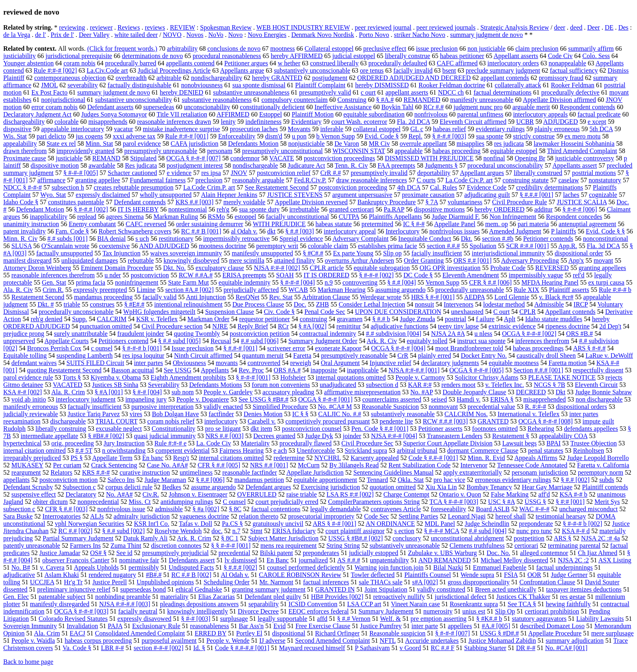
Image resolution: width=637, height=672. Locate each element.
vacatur (123, 129)
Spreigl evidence (301, 239)
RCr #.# (434, 107)
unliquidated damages (90, 260)
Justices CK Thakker (523, 597)
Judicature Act (306, 165)
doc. (217, 531)
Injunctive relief (391, 363)
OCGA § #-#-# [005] (477, 370)
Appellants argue (242, 70)
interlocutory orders (513, 63)
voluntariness (465, 202)
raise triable (302, 494)
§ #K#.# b (489, 619)
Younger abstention (28, 63)
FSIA (511, 575)
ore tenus (372, 70)
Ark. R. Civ (382, 341)
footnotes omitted (495, 429)
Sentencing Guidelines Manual (393, 472)
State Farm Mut (188, 282)
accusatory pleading (288, 392)
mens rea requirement (289, 546)
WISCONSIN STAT (359, 151)
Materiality (255, 443)
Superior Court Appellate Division (448, 443)
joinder (352, 436)
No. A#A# (119, 494)
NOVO (172, 35)
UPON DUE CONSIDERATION (398, 312)
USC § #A (501, 502)
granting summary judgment (269, 589)
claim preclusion (537, 49)
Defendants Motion (253, 144)
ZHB (323, 304)
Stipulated (143, 158)
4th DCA (408, 187)
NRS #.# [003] (225, 436)
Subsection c (79, 487)
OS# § (98, 553)
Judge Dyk (319, 436)
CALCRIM (112, 319)
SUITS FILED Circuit (95, 363)
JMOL (49, 85)
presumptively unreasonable (161, 151)
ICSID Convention (313, 604)
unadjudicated (338, 385)
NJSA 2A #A (448, 334)
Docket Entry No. (484, 355)
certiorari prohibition (552, 611)
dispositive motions (439, 209)
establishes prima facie (388, 246)
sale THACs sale (380, 582)
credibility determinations (549, 187)
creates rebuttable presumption (134, 187)
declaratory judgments (450, 363)
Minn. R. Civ (20, 239)
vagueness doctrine (204, 516)
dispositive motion (55, 165)
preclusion (209, 180)
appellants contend (191, 63)
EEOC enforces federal (318, 611)
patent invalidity (24, 231)
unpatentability (390, 560)
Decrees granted (274, 436)
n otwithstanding (124, 451)
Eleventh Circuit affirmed (473, 122)
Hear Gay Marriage (547, 487)
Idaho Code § (21, 202)
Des (623, 27)
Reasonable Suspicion (390, 407)
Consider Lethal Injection (372, 304)
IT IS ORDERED (326, 275)
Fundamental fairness (158, 180)
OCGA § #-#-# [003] (81, 611)
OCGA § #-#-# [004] (399, 348)
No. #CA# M (335, 407)
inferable (332, 129)
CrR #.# (330, 173)
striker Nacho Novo (420, 35)
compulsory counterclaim (294, 100)
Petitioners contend (123, 341)
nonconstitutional (606, 239)
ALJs (97, 516)
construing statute (525, 180)
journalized (313, 560)
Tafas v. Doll (195, 524)
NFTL (388, 641)
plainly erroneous (557, 129)
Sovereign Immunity (30, 626)
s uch (142, 239)
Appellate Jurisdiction (315, 472)
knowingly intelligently (197, 611)
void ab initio (29, 399)
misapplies (470, 144)
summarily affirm (591, 49)
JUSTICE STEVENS (295, 195)
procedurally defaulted (398, 63)
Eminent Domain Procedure (117, 268)
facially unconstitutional (298, 217)
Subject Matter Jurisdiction (283, 538)
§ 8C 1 (230, 538)
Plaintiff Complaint (321, 85)
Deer (594, 27)
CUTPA (349, 217)
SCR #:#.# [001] (528, 246)
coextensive (115, 246)
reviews (155, 27)
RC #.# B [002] (192, 575)
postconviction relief (284, 173)
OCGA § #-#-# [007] (193, 158)
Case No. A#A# (168, 465)
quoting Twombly (197, 334)
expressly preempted (100, 290)
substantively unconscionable (312, 70)
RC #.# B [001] (201, 231)
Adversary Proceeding (530, 260)
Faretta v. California (603, 465)
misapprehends (108, 122)
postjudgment (330, 78)
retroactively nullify (399, 597)
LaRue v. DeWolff (609, 355)
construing (314, 319)
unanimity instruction (31, 224)
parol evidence (142, 144)
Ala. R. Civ (18, 290)
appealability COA (563, 436)
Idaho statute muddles (554, 319)
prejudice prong (24, 334)
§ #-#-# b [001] (142, 348)
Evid (279, 626)
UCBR (525, 122)
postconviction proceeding (353, 187)
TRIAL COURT (116, 421)
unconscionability (207, 107)
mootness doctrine (223, 246)
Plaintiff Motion (313, 114)
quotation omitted (393, 487)
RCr (283, 326)
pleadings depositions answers (199, 604)
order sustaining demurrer (209, 224)
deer (560, 27)
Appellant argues (482, 173)
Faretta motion (568, 363)
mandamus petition (259, 480)
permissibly (144, 567)
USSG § (535, 502)
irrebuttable (304, 209)
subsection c (19, 509)
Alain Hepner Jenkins (229, 195)
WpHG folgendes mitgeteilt (159, 312)
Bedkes (172, 487)
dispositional (289, 633)
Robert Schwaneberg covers (135, 231)
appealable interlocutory (73, 129)
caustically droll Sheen (546, 355)
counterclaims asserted (392, 399)
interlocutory (221, 421)
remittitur (349, 326)
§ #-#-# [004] (298, 282)
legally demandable (336, 509)
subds (607, 480)
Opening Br (530, 158)
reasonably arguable (258, 180)
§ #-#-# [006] (580, 209)
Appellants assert (575, 165)
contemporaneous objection (70, 78)
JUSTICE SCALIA (582, 202)
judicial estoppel (354, 56)
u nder (113, 275)
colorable (67, 122)
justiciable (69, 158)
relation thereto (259, 516)
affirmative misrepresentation (363, 392)
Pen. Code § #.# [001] (380, 429)
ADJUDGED (560, 122)
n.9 (329, 282)
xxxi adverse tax (134, 136)
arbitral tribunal (417, 451)
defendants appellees (591, 429)
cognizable (603, 195)
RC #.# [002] (76, 531)
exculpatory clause (220, 268)
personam (220, 151)
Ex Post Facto (49, 92)
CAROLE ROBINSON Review (300, 575)
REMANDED (422, 100)
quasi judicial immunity (165, 436)
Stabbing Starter (485, 648)
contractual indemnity (328, 334)
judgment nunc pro (478, 107)
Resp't (181, 458)
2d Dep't (610, 326)
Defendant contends (140, 202)
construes (102, 304)
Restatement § (510, 436)
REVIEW (182, 27)
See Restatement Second (277, 187)
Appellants (215, 370)
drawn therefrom (25, 151)
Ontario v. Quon (460, 494)
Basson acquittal (133, 370)
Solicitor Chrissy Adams (486, 377)
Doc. (300, 304)
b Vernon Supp (336, 136)
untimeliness (196, 472)
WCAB (298, 290)
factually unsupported (64, 253)
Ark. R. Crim (194, 538)
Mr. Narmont (276, 582)
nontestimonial (187, 209)
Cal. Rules (444, 187)
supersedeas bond (143, 589)
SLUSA (22, 246)
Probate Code (508, 268)
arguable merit (531, 107)
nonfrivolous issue (121, 509)
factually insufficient (95, 407)
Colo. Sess (596, 56)
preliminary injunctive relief (74, 589)
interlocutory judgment (86, 399)
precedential (234, 553)
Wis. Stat (15, 136)
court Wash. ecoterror (359, 122)
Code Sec (376, 516)
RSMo (217, 217)
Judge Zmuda (417, 319)
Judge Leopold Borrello (598, 458)
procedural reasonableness (227, 56)
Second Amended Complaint (333, 641)
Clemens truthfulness (477, 546)
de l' (40, 35)
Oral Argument (340, 363)
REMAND (106, 158)
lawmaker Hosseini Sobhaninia (574, 144)
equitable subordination (374, 114)
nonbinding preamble (123, 597)
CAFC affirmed (457, 63)
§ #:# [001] (570, 502)
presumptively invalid (379, 173)
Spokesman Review (226, 27)
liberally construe (407, 56)
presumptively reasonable (354, 355)
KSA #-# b (573, 494)
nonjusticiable (306, 144)
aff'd (544, 494)
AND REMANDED (445, 560)
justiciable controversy (584, 158)
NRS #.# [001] (269, 465)
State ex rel (61, 144)
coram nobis (79, 63)
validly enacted (223, 407)
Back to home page (28, 662)
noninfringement (137, 282)
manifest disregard (27, 260)
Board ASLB (493, 509)
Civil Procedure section (172, 326)
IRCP (581, 304)
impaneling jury (146, 399)
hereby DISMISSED (382, 85)
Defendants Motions (216, 385)
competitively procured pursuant (328, 421)
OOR (534, 575)
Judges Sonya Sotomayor (114, 114)
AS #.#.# (349, 560)
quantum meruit (263, 355)
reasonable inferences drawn (174, 122)
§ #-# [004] (147, 392)
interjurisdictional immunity (508, 253)
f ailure (485, 319)
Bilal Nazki (448, 567)
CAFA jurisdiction (195, 144)
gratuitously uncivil (278, 524)
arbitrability (182, 49)
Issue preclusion (193, 348)
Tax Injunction (121, 253)
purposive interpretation (162, 407)
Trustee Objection (594, 443)
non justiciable (487, 49)
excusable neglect (119, 429)
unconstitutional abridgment (467, 538)
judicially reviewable (31, 414)
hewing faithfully (568, 604)
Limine (146, 290)
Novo (236, 35)
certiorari (526, 546)
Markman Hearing (342, 290)
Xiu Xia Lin (441, 487)
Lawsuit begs (519, 443)
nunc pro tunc (534, 531)
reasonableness (210, 626)
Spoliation (483, 246)
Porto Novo (374, 35)
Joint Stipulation (386, 589)
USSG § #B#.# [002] (355, 538)
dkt (271, 231)
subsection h (68, 187)
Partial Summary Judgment (78, 538)
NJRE (220, 326)
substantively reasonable (403, 414)
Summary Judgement (386, 611)
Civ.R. (151, 494)
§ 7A (432, 202)
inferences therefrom (542, 341)
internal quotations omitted (351, 377)
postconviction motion (69, 480)
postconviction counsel (312, 429)
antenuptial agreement (587, 224)
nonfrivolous (431, 114)
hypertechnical (22, 443)
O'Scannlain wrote (65, 246)
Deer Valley (94, 35)
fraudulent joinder (141, 334)
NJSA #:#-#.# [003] (125, 604)
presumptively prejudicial (175, 553)
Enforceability (237, 136)
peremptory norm (601, 472)
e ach (280, 451)
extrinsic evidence (512, 326)
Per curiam (67, 465)
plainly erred (434, 355)
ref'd (579, 275)
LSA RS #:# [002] (350, 494)
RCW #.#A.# (196, 275)
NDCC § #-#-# (23, 187)
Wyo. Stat (53, 195)
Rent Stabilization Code (419, 465)
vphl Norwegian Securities (90, 524)
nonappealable (567, 63)
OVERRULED (257, 494)
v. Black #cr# (556, 297)
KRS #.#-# (96, 472)
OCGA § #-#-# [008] (546, 421)
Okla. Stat (411, 480)
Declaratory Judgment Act (37, 114)
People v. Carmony (420, 377)
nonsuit (424, 304)
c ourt (368, 92)
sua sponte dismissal (259, 85)
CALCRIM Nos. (466, 414)
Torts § (72, 377)
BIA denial (112, 239)
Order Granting (424, 260)
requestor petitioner (265, 319)
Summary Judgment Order (323, 341)
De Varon (347, 144)
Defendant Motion (40, 209)
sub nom (183, 392)
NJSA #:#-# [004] (394, 436)
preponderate (536, 524)
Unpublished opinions (165, 582)
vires (136, 414)
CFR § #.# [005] (219, 465)
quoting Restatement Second (64, 370)
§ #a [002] (206, 509)
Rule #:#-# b (615, 290)
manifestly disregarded (60, 604)
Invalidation (82, 626)
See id (124, 553)
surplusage (234, 619)
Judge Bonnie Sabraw (604, 392)
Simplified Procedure (280, 407)
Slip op (392, 253)
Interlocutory (403, 231)
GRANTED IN (335, 589)
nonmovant (443, 407)
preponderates (321, 553)
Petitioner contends (548, 239)
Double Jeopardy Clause (474, 392)
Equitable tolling (25, 355)
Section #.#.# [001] (538, 370)
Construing (352, 100)
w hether (289, 63)
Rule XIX (527, 290)
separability (263, 604)
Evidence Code (486, 187)
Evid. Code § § (605, 231)
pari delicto (51, 136)
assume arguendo (213, 487)
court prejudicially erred (287, 502)
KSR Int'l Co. (152, 524)
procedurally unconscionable (76, 312)
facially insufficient (437, 253)
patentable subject (62, 597)
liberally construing (61, 429)
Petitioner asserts (440, 429)
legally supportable (282, 619)
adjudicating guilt (487, 195)
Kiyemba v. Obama (116, 377)
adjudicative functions (399, 326)
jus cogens (89, 136)
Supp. (80, 319)
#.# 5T (84, 451)
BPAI (554, 443)
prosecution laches (254, 129)
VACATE (282, 158)
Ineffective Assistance (343, 107)
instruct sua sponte (481, 341)
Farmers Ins (85, 546)
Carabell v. (261, 421)
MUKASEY (27, 465)
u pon (299, 136)
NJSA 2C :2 (573, 560)
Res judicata (141, 165)
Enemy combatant (92, 224)
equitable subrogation (381, 268)
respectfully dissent (598, 370)
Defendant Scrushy (28, 487)
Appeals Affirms (536, 458)
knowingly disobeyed (192, 260)
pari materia (533, 224)
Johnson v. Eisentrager (198, 494)
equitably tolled (427, 341)
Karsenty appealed (375, 458)
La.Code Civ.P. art (469, 180)
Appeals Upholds (96, 567)
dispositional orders (581, 407)
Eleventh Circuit (596, 385)
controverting (360, 282)
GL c (417, 129)
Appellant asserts (516, 56)
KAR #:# (420, 385)
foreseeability (448, 509)
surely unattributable (81, 334)
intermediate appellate (50, 436)
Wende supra (478, 575)
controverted (264, 363)
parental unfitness (480, 114)
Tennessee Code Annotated (532, 465)
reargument (26, 472)
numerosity (438, 611)
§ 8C (235, 509)
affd (322, 619)
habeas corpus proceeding (98, 641)
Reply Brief (253, 326)
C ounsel (234, 502)
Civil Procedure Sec (367, 443)
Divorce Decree (258, 611)
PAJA (115, 626)
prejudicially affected (251, 290)
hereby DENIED (181, 92)
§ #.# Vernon (354, 619)
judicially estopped (374, 553)
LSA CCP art (364, 604)
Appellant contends (570, 312)
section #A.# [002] (190, 290)
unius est (474, 611)
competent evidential (182, 451)
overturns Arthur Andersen (359, 260)
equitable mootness (514, 363)
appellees (460, 626)
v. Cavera (52, 567)
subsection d (382, 385)
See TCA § (522, 604)
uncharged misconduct (588, 509)
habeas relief (450, 129)
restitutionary (176, 239)
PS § (77, 458)
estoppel (245, 217)
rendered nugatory (112, 575)
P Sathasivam (372, 648)
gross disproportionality (479, 582)
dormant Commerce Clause (483, 451)
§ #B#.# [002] (106, 436)
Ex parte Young (353, 253)
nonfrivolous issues (455, 231)
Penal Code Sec (325, 312)
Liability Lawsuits (600, 619)
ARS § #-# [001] (335, 524)
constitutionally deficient (273, 107)
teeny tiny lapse (458, 326)
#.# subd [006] (260, 341)
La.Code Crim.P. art (209, 187)
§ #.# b (381, 319)
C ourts (426, 180)
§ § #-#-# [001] (231, 546)
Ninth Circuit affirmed (203, 355)
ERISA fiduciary (294, 531)
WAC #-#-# (534, 509)
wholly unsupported (166, 195)
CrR (403, 355)
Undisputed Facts (191, 567)
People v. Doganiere (203, 399)
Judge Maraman (166, 480)
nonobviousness (202, 85)
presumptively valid (325, 92)
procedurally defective (570, 92)
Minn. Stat (100, 144)
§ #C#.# (313, 253)
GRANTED (493, 421)
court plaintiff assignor (355, 531)
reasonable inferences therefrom (53, 275)
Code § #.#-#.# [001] (242, 648)
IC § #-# (414, 224)
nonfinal (494, 158)
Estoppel (271, 114)
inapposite (324, 370)
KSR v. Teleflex (157, 319)
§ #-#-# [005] (81, 173)
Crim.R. (53, 290)
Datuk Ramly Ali (145, 538)
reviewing (72, 27)
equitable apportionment (325, 480)
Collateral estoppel (329, 49)
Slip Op (505, 611)
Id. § (199, 648)
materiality (174, 597)
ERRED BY (210, 633)
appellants (16, 480)
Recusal (221, 341)
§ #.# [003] (300, 231)
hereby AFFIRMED (297, 56)
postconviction (150, 275)
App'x (576, 260)
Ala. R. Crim (68, 392)
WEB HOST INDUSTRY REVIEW (303, 27)
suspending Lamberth (84, 355)
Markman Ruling (176, 217)
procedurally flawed (305, 443)
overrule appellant (423, 144)
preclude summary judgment (503, 70)
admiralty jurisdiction (142, 516)
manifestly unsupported (263, 253)
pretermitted (377, 224)
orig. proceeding (73, 443)
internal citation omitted (35, 451)
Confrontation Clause (547, 582)
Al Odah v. (235, 575)
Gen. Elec (16, 597)
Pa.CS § (232, 524)
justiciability (19, 56)
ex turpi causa (606, 282)
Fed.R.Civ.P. (310, 180)
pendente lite (396, 421)
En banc (153, 458)
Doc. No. (498, 553)
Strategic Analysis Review (515, 27)
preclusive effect (385, 49)
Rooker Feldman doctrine (452, 85)
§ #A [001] (109, 392)
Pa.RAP (394, 209)
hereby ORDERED (499, 209)
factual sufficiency (574, 70)
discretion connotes (176, 546)
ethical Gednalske (199, 589)
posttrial (455, 319)
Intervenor (474, 465)
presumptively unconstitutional (283, 151)
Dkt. (467, 239)
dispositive (17, 129)
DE (609, 27)
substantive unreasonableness (251, 92)
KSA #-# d (576, 531)
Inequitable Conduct (425, 239)
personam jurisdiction (540, 472)
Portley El (249, 633)
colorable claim (328, 246)
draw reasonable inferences (372, 180)
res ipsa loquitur (143, 355)
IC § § (300, 414)
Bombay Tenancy (490, 487)
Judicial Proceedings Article (174, 70)
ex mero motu (582, 136)
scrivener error (286, 348)
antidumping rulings (187, 502)
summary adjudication (575, 641)
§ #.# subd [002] (124, 531)
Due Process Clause (258, 304)
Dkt (561, 392)
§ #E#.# (134, 304)
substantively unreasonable (405, 546)
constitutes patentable (76, 202)
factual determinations (503, 92)
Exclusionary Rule (156, 626)
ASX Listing (615, 560)
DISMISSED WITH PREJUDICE (429, 158)
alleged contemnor (544, 553)
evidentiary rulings (500, 129)
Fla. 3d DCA (603, 246)
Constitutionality (173, 429)
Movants (299, 129)
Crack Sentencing (114, 465)
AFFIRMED (233, 114)
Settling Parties (418, 516)
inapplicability (48, 217)
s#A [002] (425, 582)
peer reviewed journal (383, 27)
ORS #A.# (287, 370)
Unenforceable (316, 451)
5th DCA (601, 129)
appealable (409, 151)
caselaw (569, 180)
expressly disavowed (144, 619)
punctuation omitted (106, 326)
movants (227, 363)
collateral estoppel (377, 129)
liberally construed (538, 173)
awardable (102, 165)
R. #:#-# (535, 407)
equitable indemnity (245, 282)
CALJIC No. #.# (340, 414)
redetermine (289, 458)
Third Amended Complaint (582, 151)
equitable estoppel (514, 151)
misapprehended (545, 399)
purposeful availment (169, 641)
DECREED (531, 392)
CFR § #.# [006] (491, 282)
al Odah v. (244, 231)
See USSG (178, 370)
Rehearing (541, 429)
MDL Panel (440, 524)
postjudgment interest (195, 165)
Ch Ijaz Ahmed (598, 553)
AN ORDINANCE (390, 524)
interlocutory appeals (541, 114)
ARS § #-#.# (589, 348)
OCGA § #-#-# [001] (325, 399)
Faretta (302, 355)
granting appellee (98, 180)
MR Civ (379, 144)
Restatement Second (38, 297)
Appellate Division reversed (311, 202)
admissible (169, 509)
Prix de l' (62, 35)
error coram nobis (54, 107)
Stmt (256, 531)
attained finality (295, 260)
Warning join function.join (389, 567)
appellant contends (505, 78)
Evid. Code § (381, 136)
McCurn (309, 465)
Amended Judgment (515, 231)
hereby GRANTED (277, 78)
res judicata (509, 144)
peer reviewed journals (446, 27)
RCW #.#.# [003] (445, 421)
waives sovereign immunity (186, 253)
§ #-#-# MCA (442, 531)
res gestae (573, 597)
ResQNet (248, 297)
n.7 (236, 531)
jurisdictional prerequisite (79, 56)
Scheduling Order (226, 582)
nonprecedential (98, 502)
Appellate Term (112, 458)
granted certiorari (352, 209)
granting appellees (602, 268)
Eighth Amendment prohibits (188, 377)
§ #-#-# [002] (376, 275)
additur (543, 209)
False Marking (510, 494)
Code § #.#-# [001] (433, 458)
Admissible (549, 304)
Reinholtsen (589, 451)
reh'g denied (47, 319)
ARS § (562, 538)
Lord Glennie (512, 297)
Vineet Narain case (415, 604)
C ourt (501, 312)
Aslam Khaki (62, 575)
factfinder (221, 414)
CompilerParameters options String (374, 502)
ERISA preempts (245, 275)
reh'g (223, 209)
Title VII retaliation (182, 114)
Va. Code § (77, 648)
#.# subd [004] (488, 531)
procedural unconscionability (505, 165)
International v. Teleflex (529, 414)
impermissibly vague (536, 275)
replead (87, 217)
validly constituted (441, 589)
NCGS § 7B (549, 385)
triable (72, 304)
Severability (164, 385)
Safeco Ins (121, 480)
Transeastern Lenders (455, 436)
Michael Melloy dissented (514, 560)
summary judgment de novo (486, 35)
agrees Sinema (125, 217)
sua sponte (490, 136)
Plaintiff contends (605, 487)
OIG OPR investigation (450, 268)
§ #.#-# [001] (240, 348)
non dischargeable (599, 399)
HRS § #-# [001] (433, 297)
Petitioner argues (246, 63)
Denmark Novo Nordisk (323, 35)
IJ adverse (272, 641)
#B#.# (154, 575)
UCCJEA (42, 582)
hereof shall (510, 516)
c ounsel (102, 348)
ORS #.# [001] (472, 260)
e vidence (179, 173)
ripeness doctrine (567, 326)
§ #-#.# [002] (91, 209)
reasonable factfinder (250, 472)
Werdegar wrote (381, 297)
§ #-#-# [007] (452, 633)
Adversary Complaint (360, 239)
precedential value (491, 407)
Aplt (509, 319)
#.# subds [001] (67, 239)
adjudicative (19, 575)
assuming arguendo (401, 290)
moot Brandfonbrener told (469, 348)
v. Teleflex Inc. (504, 385)
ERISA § (502, 399)
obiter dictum (50, 502)
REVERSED (552, 268)
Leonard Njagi (467, 516)
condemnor (245, 158)
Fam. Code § (72, 231)
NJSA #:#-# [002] (277, 268)
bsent (449, 70)
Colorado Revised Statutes (73, 619)
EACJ (78, 633)
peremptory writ (277, 246)
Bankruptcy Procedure (387, 202)
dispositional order (579, 253)
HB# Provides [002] (337, 597)
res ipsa (211, 173)
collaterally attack (518, 85)
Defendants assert (192, 560)
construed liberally (334, 63)
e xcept (597, 122)
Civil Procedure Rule (519, 202)
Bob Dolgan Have (175, 414)
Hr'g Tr (73, 582)
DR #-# (526, 648)
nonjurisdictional (63, 100)
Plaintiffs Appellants (395, 217)
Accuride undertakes (432, 641)
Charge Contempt (406, 494)
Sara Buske (18, 516)
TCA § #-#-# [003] (454, 502)
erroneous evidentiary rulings (513, 480)
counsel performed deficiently (306, 567)
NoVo (216, 35)
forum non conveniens (281, 385)
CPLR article (327, 268)
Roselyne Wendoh (178, 531)
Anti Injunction (206, 297)
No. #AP (421, 392)
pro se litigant (223, 429)
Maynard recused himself (312, 648)
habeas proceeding (456, 151)
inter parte (425, 626)
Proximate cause (25, 158)
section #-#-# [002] (159, 648)
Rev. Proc (251, 370)
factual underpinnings (564, 567)
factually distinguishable (140, 85)
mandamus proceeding (103, 297)
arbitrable (169, 78)
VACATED (68, 385)
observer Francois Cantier (76, 560)
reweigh (301, 363)
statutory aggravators (539, 619)
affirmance (51, 180)
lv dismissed (241, 560)
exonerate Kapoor (338, 348)
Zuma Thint (126, 546)
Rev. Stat (281, 297)
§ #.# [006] (210, 480)
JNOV (239, 173)
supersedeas (158, 107)
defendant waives (34, 363)
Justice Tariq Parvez (94, 414)
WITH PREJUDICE (279, 224)
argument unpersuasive (362, 195)
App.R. (568, 246)
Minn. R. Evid (486, 458)
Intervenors (458, 304)
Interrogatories (61, 516)
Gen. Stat (54, 282)
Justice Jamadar (60, 553)
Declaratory (81, 494)
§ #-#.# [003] (449, 136)
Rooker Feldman (573, 85)
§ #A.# (385, 100)
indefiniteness (263, 122)
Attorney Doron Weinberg (37, 268)
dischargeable (68, 421)
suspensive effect (34, 494)
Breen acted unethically (506, 589)
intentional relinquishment (188, 304)
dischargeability (24, 122)
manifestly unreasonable (482, 100)
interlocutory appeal (350, 231)
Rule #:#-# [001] (187, 136)
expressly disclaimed (103, 195)
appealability (20, 144)
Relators (62, 472)
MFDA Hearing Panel (550, 282)
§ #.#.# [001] (536, 195)
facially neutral (138, 611)
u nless (483, 334)
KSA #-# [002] (23, 392)
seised (439, 399)
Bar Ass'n (251, 626)
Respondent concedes (574, 217)
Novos (195, 35)
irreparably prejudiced (32, 458)
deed (576, 27)
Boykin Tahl (398, 107)
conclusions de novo (234, 49)
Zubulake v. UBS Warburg (442, 553)
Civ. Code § (279, 312)
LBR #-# (113, 648)
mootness (282, 49)
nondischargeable (256, 165)
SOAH (285, 275)
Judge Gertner (569, 575)
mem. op (496, 224)
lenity (228, 122)
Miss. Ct (140, 502)
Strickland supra (366, 451)
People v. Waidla (33, 641)
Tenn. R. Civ (351, 165)
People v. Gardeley (228, 392)
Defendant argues (268, 487)
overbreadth (131, 78)
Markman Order (208, 319)
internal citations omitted (231, 458)
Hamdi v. (469, 399)
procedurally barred (131, 63)
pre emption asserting (439, 619)
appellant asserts (407, 92)
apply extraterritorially (472, 472)
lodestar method (504, 304)
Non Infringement (513, 217)
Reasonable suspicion (397, 633)
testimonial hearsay (561, 516)
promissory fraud (561, 78)
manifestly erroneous (31, 407)
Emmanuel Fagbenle (500, 567)
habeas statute (334, 224)
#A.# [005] (496, 626)
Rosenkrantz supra (474, 604)
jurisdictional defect (461, 597)
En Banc (278, 560)
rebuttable (141, 260)
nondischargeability (217, 78)
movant (603, 260)
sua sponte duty (260, 209)
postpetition (529, 538)
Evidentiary (307, 122)
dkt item (261, 429)
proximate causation (428, 195)
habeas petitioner (462, 56)
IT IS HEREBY (138, 209)
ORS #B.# (580, 334)
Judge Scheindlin (487, 524)
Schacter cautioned (132, 173)
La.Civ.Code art (107, 70)
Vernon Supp (443, 282)
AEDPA (474, 297)
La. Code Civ (214, 443)
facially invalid (413, 70)
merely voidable (245, 202)
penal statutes (546, 451)
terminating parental (574, 546)
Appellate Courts (66, 341)
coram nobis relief (171, 421)
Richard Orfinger (337, 633)
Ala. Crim (47, 633)
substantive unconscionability (134, 100)
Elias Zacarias (217, 597)
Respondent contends (587, 107)
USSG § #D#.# (499, 633)
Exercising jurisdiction (330, 487)
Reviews (129, 27)
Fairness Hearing (242, 451)
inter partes (149, 363)
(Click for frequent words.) (122, 49)
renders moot (458, 385)
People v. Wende (228, 641)
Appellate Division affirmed (559, 100)
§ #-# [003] (196, 619)
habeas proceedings (538, 348)
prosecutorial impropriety (321, 516)
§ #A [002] (313, 326)
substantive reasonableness (217, 100)
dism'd (274, 136)
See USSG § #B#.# (263, 399)
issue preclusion (437, 49)
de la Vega (17, 35)
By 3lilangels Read (354, 465)
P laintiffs (563, 231)
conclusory (407, 538)
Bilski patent (276, 553)
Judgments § (441, 165)
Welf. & (390, 619)
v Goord (410, 648)
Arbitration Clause (326, 297)
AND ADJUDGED (164, 246)
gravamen (350, 319)
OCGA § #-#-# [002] (529, 334)
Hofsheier (293, 377)
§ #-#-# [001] (253, 377)
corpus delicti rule (129, 487)
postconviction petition (260, 334)
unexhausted (467, 312)
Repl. (415, 136)
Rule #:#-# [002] (55, 70)
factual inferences (326, 582)
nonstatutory (605, 180)
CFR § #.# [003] (66, 509)
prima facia (91, 282)
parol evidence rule (28, 377)
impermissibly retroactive (236, 239)
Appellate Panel (455, 224)
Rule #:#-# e (170, 443)
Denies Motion (263, 414)
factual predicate (599, 114)
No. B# (21, 567)
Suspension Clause (230, 312)
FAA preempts (396, 165)
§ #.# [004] (402, 282)
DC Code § (418, 275)
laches (571, 195)
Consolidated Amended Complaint (140, 633)
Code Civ (560, 56)
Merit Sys (607, 502)
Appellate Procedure (555, 633)
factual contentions (276, 509)
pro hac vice (449, 480)
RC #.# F (442, 648)
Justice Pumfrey (381, 626)
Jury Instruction (124, 443)
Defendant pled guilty (273, 597)
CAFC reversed (146, 224)
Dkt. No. (175, 268)
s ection (404, 531)
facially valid (160, 297)
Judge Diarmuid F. (456, 217)
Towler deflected (373, 575)
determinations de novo (152, 56)
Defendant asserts (110, 107)
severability (83, 85)
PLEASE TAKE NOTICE (562, 377)
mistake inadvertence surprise (181, 129)
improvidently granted (86, 151)
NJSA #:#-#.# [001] (414, 370)
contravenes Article (396, 509)
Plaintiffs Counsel (428, 575)
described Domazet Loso (552, 626)
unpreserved (19, 341)
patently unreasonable (32, 546)
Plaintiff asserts (569, 290)
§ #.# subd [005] (179, 341)
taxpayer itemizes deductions (584, 589)
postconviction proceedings (340, 158)
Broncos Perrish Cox (54, 348)
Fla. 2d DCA (413, 122)
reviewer (101, 27)
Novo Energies (267, 35)
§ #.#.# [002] (241, 567)
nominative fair (139, 560)
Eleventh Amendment (471, 275)
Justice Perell (109, 582)
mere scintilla (247, 260)
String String (343, 546)
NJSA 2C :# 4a (600, 538)
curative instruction (145, 472)
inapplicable (363, 370)
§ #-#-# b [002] (582, 524)
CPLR (528, 312)
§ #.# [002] (575, 480)
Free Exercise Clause (323, 626)
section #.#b (498, 239)
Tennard (377, 480)
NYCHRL (328, 458)
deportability (434, 173)
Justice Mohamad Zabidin (502, 641)
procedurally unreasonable (469, 290)
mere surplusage (612, 633)
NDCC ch (451, 92)
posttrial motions (594, 173)
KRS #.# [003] (195, 202)
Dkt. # (45, 304)
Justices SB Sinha (115, 385)
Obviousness (189, 363)
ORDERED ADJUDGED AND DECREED (414, 78)
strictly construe (534, 136)
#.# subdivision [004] (394, 334)
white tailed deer (136, 35)
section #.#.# (443, 246)
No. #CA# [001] (566, 648)
